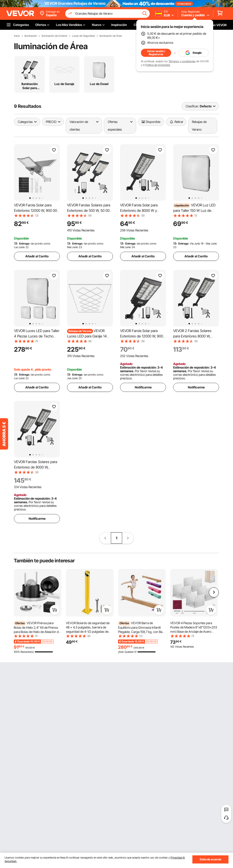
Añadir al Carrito (37, 256)
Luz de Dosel (99, 84)
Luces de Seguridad (83, 36)
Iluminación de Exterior (55, 36)
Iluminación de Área (111, 36)
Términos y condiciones (182, 61)
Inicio (17, 36)
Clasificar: (192, 106)
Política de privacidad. (158, 65)
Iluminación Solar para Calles (30, 86)
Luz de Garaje (64, 84)
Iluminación (31, 36)
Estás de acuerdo (211, 859)
